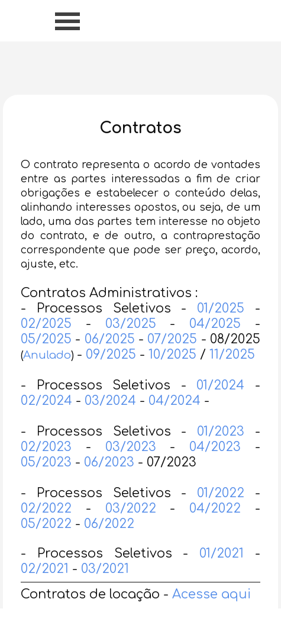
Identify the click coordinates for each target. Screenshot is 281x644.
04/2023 (215, 465)
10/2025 (172, 373)
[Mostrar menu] (68, 21)
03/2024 (110, 419)
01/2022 (221, 511)
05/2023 (46, 481)
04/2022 (215, 527)
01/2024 (220, 404)
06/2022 (109, 542)
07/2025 (172, 358)
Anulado (47, 373)
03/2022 (131, 527)
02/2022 (46, 527)
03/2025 (131, 342)
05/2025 (46, 358)
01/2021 (222, 572)
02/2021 (45, 587)
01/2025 (221, 327)
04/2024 (175, 419)
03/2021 (105, 587)
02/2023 (46, 465)
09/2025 (111, 373)
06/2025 (112, 358)
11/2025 (232, 373)
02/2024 (46, 419)
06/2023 (109, 481)
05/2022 (48, 542)
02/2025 (46, 342)
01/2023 (221, 450)
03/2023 (131, 465)
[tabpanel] (140, 376)
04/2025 (215, 342)
